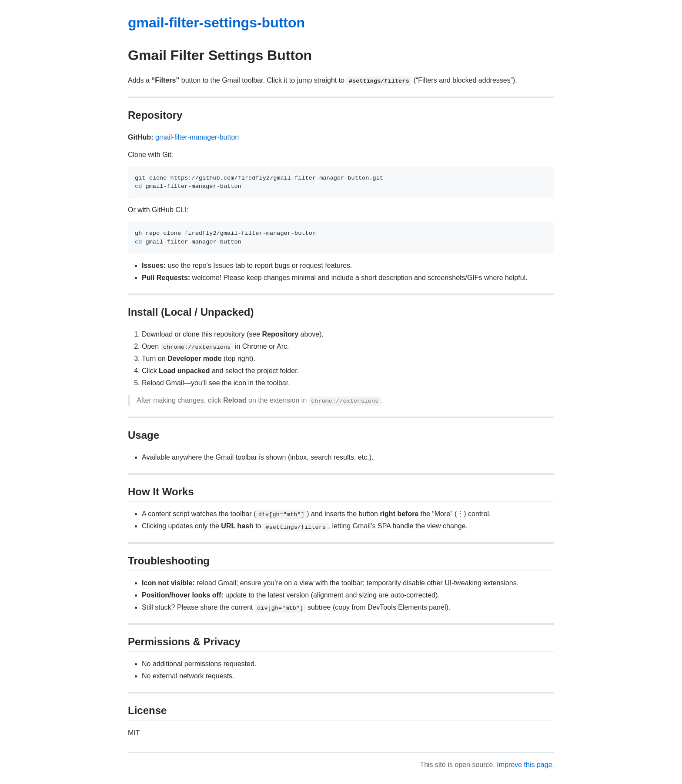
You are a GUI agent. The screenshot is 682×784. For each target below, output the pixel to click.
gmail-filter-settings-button (216, 23)
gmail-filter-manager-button (197, 137)
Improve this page (524, 765)
